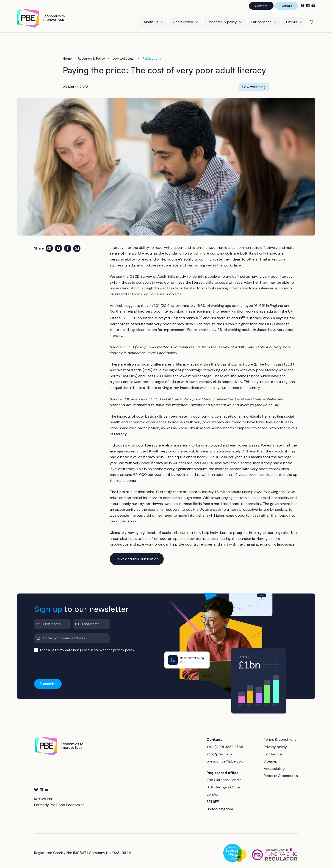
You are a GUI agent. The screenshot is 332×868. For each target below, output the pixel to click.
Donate (286, 6)
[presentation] (69, 662)
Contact (261, 6)
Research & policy (222, 20)
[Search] (312, 20)
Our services (261, 20)
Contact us (273, 750)
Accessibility (274, 764)
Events (292, 20)
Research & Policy (91, 55)
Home (67, 55)
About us (151, 20)
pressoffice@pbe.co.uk (226, 757)
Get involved (183, 20)
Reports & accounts (281, 772)
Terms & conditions (280, 736)
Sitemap (271, 757)
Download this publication (137, 555)
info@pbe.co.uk (220, 750)
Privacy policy (275, 743)
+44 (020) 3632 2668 (225, 743)
